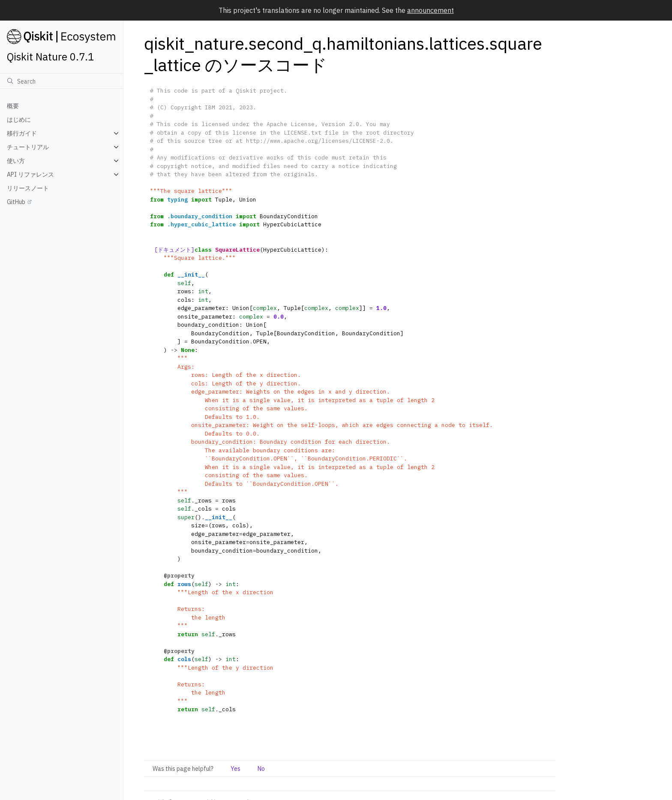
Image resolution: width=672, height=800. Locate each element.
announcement (430, 10)
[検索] (61, 81)
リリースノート (28, 188)
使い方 (16, 161)
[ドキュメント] (174, 250)
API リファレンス (30, 174)
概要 (13, 106)
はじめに (19, 120)
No (261, 769)
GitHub (16, 202)
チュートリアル (28, 147)
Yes (235, 769)
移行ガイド (22, 133)
